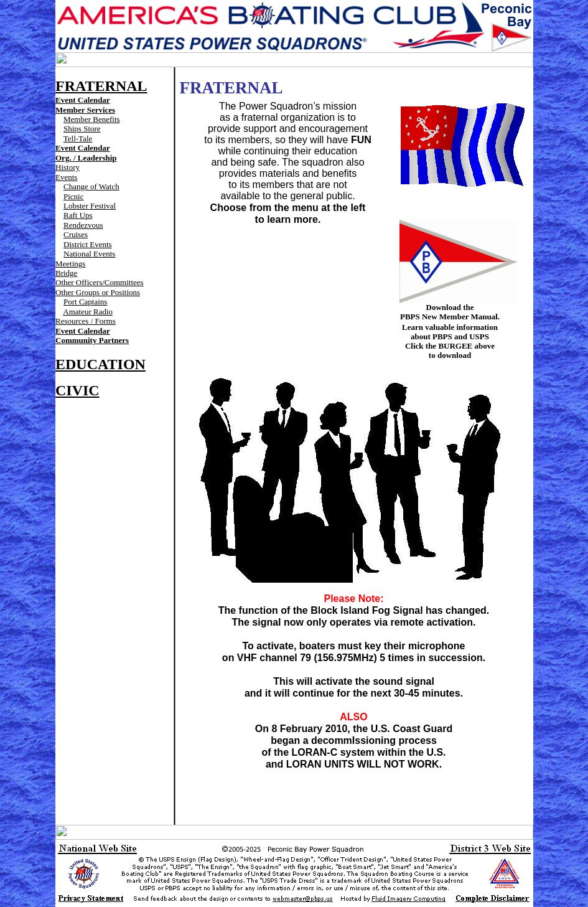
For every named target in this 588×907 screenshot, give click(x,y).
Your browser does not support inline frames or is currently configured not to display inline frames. (294, 60)
